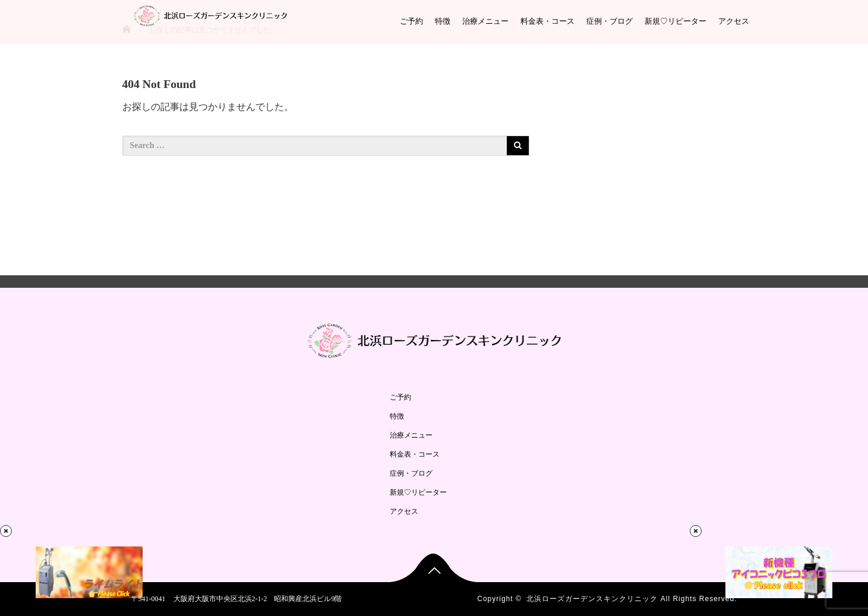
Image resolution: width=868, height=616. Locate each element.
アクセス (734, 21)
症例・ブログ (610, 21)
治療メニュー (485, 21)
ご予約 (411, 21)
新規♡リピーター (676, 21)
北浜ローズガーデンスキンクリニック (592, 599)
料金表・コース (547, 21)
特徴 (443, 21)
